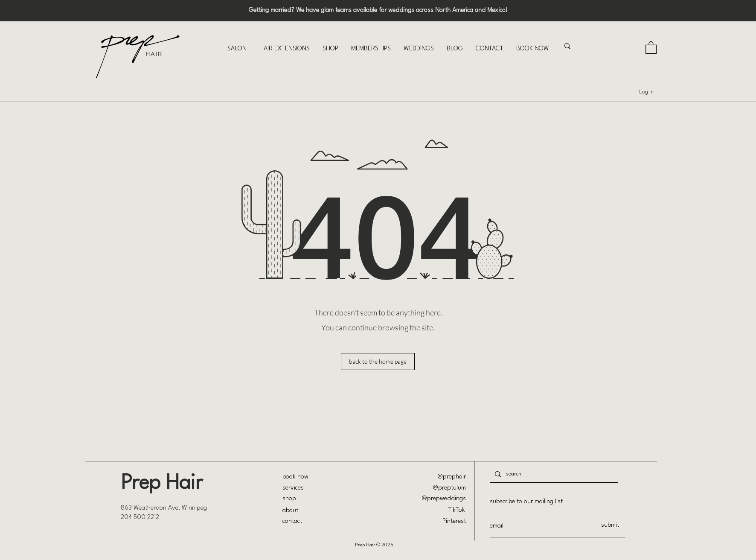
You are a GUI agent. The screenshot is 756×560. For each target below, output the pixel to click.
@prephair (452, 477)
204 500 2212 (140, 518)
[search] (553, 474)
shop (289, 499)
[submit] (610, 525)
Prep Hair (162, 483)
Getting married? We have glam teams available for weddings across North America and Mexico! (378, 10)
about (290, 511)
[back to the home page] (378, 362)
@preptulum (449, 488)
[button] (237, 49)
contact (292, 521)
